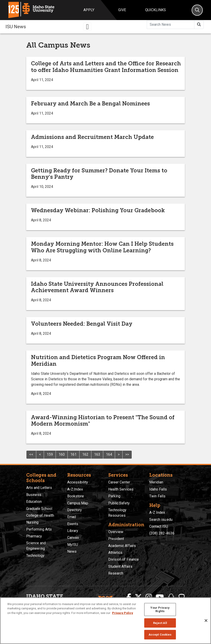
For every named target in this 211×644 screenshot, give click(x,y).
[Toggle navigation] (87, 27)
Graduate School (39, 509)
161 (73, 454)
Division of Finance (124, 559)
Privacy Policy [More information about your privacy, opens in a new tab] (123, 613)
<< (31, 454)
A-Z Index (75, 489)
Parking (114, 496)
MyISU (73, 545)
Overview (116, 532)
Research (116, 573)
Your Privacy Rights (160, 609)
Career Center (119, 482)
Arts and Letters (39, 488)
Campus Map (78, 503)
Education (34, 502)
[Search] (197, 10)
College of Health (40, 515)
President (116, 539)
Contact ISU (159, 526)
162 (85, 454)
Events (73, 524)
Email (72, 517)
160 (62, 454)
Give (122, 10)
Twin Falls (157, 496)
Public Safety (119, 503)
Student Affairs (120, 566)
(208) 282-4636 (162, 533)
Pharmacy (34, 536)
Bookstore (76, 496)
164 (109, 454)
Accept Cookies (160, 635)
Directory (75, 510)
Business (34, 495)
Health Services (121, 489)
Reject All (160, 623)
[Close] (206, 621)
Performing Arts (39, 529)
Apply (89, 10)
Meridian (156, 482)
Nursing (32, 522)
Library (73, 531)
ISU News (16, 27)
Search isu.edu (161, 520)
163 (97, 454)
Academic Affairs (122, 546)
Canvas (73, 538)
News (72, 551)
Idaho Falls (158, 489)
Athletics (115, 553)
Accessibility (78, 482)
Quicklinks (156, 10)
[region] (105, 621)
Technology (35, 556)
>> (127, 454)
